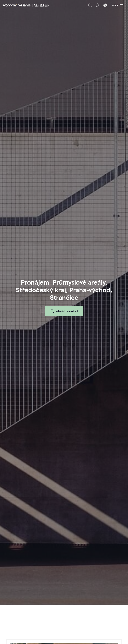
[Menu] (118, 5)
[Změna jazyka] (105, 5)
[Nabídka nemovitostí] (90, 5)
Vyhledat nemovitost (64, 311)
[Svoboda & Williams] (26, 5)
